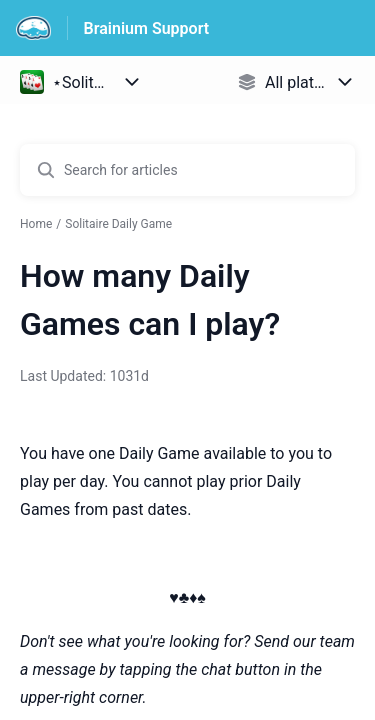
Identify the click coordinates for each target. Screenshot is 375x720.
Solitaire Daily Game (118, 224)
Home (36, 224)
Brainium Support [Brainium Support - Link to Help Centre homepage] (147, 28)
